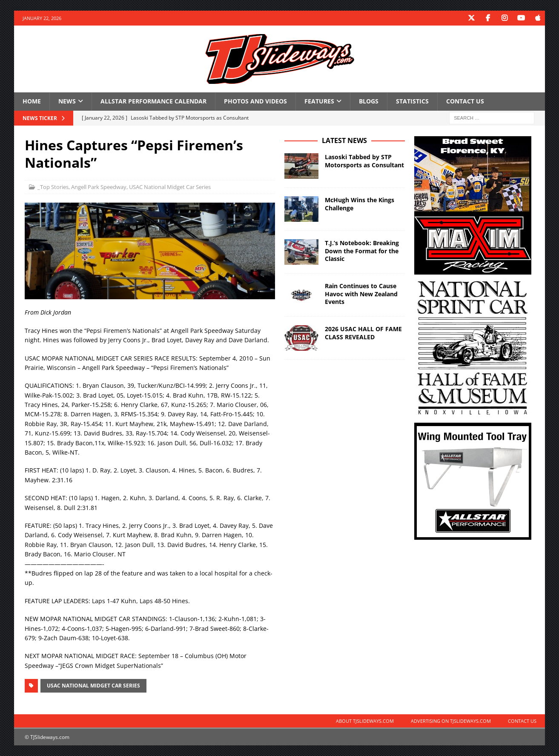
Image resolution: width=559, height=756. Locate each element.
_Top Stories (53, 187)
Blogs (369, 101)
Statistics (412, 101)
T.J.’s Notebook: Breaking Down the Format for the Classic (362, 251)
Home (32, 101)
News (67, 101)
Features (319, 101)
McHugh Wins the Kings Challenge (360, 204)
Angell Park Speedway (99, 187)
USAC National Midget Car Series (170, 187)
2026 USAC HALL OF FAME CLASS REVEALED (363, 333)
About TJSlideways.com (365, 721)
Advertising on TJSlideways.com (451, 721)
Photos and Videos (255, 101)
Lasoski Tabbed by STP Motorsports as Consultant (364, 161)
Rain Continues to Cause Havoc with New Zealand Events (361, 294)
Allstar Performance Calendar (153, 101)
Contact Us (465, 101)
